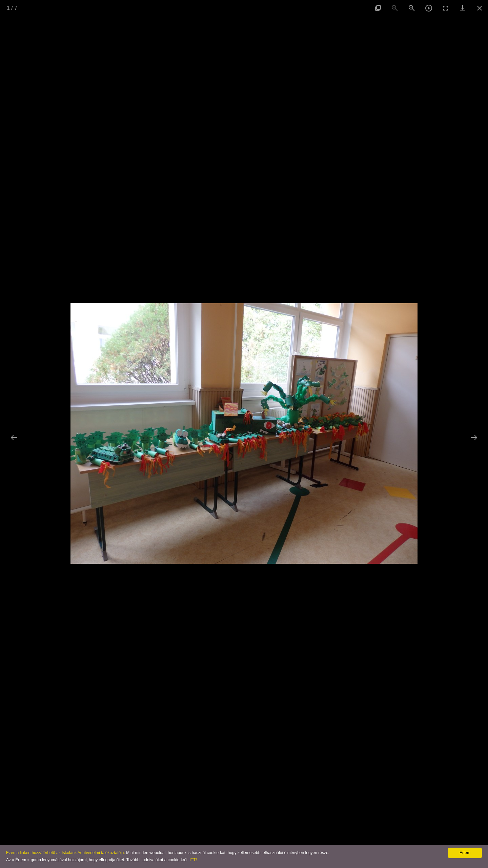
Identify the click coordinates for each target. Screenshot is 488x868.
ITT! (193, 860)
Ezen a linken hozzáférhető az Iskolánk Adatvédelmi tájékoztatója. (66, 853)
